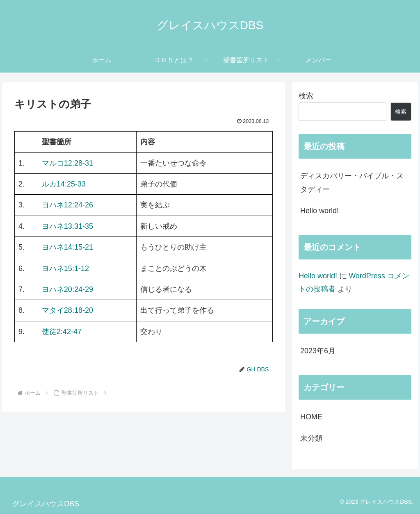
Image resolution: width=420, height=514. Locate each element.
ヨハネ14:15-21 (67, 247)
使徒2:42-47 (62, 332)
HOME (311, 417)
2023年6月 (318, 351)
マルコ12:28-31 (67, 163)
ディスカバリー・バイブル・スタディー (352, 182)
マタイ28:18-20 (67, 310)
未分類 (311, 438)
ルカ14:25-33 (64, 184)
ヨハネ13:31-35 (67, 226)
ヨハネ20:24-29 (67, 289)
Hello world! (320, 211)
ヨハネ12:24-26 (67, 205)
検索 (306, 96)
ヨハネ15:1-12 (65, 268)
